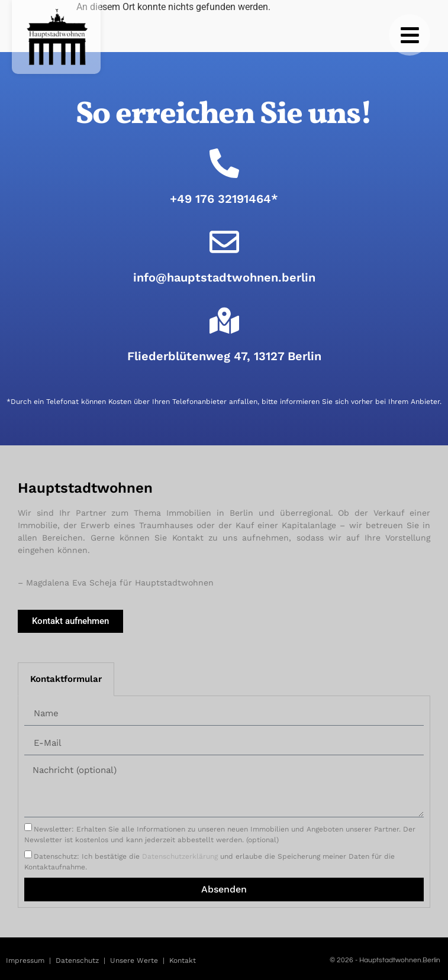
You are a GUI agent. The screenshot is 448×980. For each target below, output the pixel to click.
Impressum (25, 960)
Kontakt (183, 960)
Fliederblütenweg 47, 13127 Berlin (224, 356)
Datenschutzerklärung (180, 856)
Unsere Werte (134, 960)
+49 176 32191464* (224, 199)
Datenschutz (77, 960)
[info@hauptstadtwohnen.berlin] (224, 242)
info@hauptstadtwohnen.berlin (224, 277)
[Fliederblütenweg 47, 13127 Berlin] (224, 321)
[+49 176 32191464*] (224, 163)
